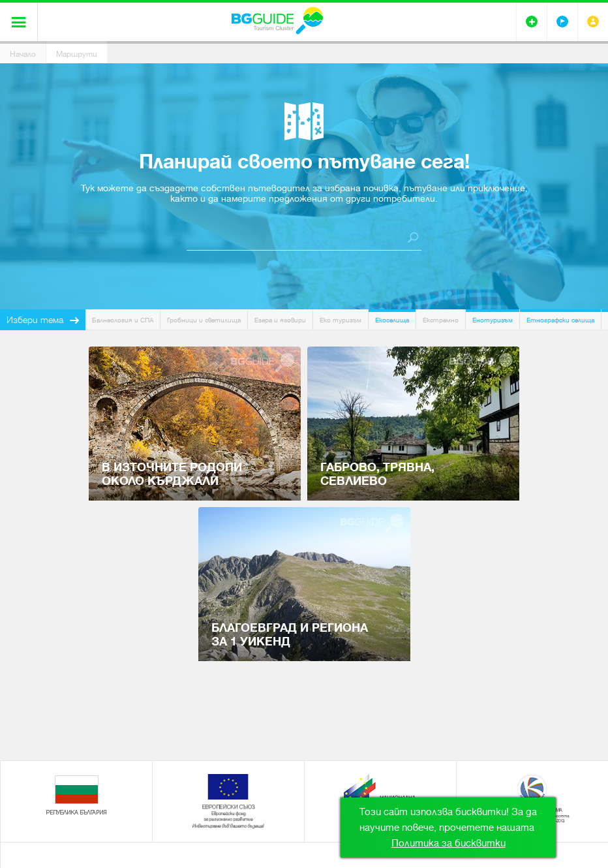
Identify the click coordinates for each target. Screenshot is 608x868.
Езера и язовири (280, 320)
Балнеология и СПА (123, 320)
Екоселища (392, 320)
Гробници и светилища (204, 320)
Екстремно (441, 320)
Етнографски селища (560, 320)
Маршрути (77, 54)
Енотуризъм (493, 320)
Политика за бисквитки (448, 843)
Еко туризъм (341, 320)
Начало (23, 54)
